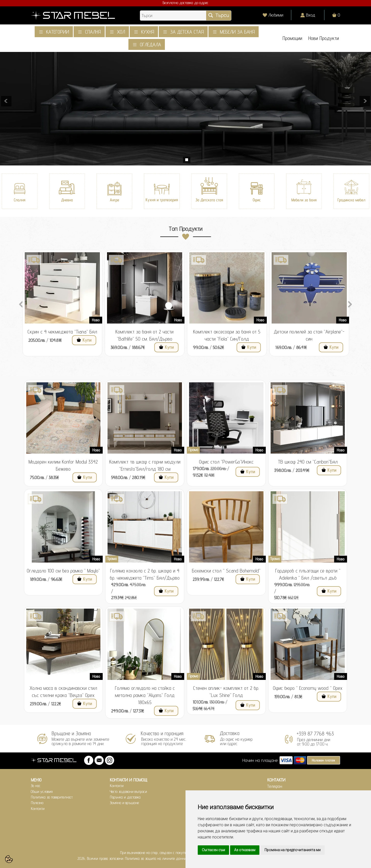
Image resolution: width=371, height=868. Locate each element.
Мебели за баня (237, 32)
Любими (276, 15)
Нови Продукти (324, 38)
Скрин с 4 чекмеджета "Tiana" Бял (62, 332)
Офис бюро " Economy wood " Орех (308, 688)
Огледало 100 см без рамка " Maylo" (63, 571)
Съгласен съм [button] (213, 850)
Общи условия (42, 792)
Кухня (148, 32)
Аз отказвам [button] (245, 850)
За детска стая (187, 32)
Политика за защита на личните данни (156, 858)
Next (350, 304)
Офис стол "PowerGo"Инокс (226, 462)
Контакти (38, 809)
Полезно (37, 803)
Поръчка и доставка (125, 797)
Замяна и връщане (124, 803)
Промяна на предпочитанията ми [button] (293, 850)
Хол (121, 32)
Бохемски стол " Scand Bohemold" (226, 571)
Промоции (292, 38)
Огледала (150, 44)
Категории (58, 32)
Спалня (93, 32)
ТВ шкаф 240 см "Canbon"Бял (308, 462)
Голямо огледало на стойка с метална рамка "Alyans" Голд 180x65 (145, 695)
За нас (36, 786)
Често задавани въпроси (128, 792)
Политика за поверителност (52, 797)
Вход (311, 15)
